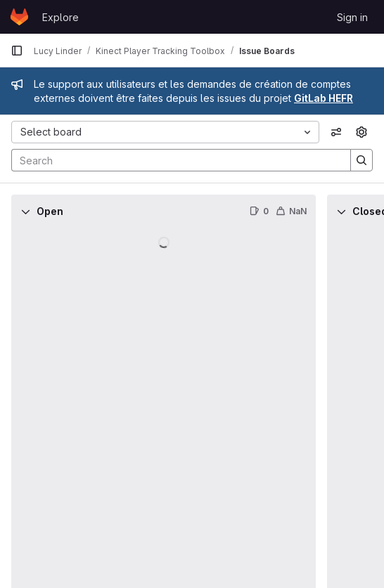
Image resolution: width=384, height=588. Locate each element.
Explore (60, 17)
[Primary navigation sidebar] (17, 51)
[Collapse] (25, 211)
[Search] (174, 160)
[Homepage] (19, 17)
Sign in (352, 17)
